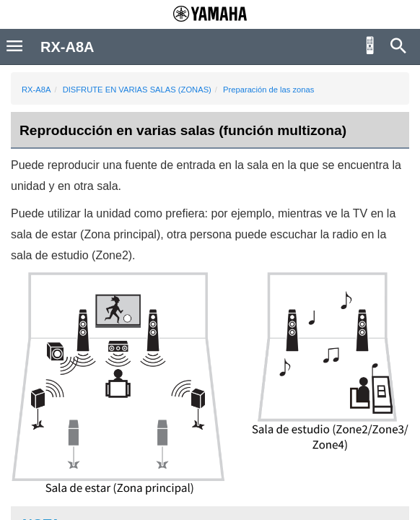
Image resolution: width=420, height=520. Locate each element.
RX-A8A (36, 90)
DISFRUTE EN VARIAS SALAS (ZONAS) (137, 90)
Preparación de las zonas (268, 90)
